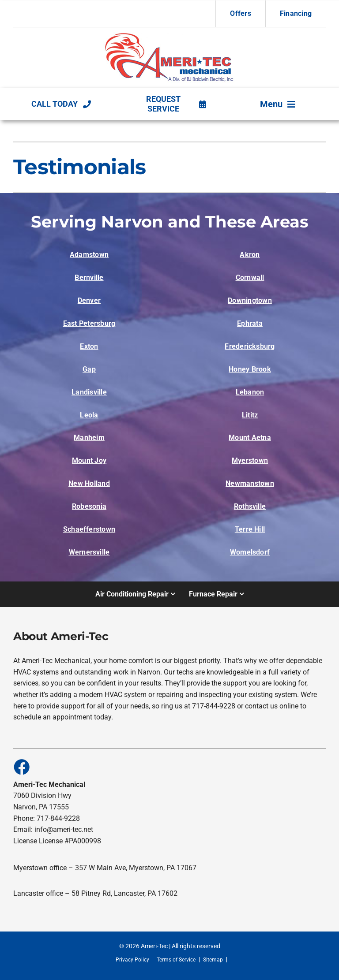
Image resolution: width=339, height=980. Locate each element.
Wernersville (89, 552)
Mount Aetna (250, 438)
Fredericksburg (250, 346)
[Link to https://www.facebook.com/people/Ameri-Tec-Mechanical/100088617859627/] (21, 767)
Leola (89, 415)
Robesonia (89, 506)
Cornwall (250, 278)
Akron (250, 255)
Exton (89, 346)
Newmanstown (250, 483)
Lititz (250, 415)
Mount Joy (89, 460)
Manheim (89, 438)
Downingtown (250, 300)
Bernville (89, 278)
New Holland (89, 483)
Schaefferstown (89, 529)
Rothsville (250, 506)
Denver (89, 300)
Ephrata (250, 323)
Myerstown (250, 460)
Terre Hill (250, 529)
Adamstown (89, 255)
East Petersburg (89, 323)
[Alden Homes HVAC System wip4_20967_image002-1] (170, 35)
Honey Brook (250, 369)
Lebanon (250, 392)
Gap (89, 369)
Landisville (89, 392)
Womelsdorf (250, 552)
